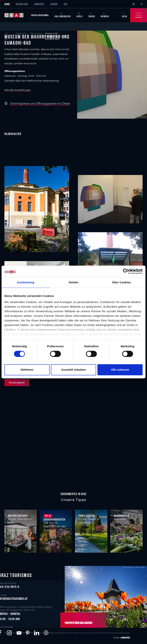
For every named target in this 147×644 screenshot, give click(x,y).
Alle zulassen (120, 370)
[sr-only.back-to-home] (16, 15)
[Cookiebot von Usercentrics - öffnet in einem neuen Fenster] (126, 271)
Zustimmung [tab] (26, 282)
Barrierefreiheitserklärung (110, 633)
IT (142, 4)
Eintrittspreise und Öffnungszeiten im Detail (40, 104)
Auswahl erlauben (73, 370)
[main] (73, 250)
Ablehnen (27, 370)
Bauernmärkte (122, 516)
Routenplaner (17, 383)
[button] (9, 633)
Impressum (93, 633)
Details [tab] (73, 282)
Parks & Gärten (87, 516)
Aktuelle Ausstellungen (18, 90)
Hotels (80, 15)
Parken (92, 15)
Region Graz (22, 4)
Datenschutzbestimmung (76, 633)
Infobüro (105, 15)
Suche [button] (125, 15)
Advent (54, 4)
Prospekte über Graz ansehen (78, 623)
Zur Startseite (8, 36)
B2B (66, 4)
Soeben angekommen (40, 15)
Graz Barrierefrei (63, 15)
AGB (62, 633)
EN (134, 4)
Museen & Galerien (18, 516)
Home (7, 4)
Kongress (39, 4)
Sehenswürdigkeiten (36, 35)
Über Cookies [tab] (122, 282)
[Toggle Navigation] (139, 15)
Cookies (126, 633)
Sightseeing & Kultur (21, 35)
